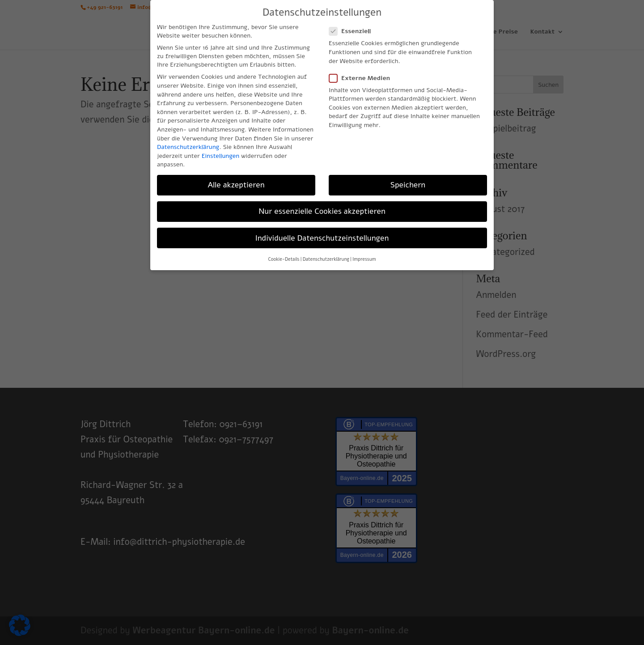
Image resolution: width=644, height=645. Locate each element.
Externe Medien (363, 78)
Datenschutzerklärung (188, 147)
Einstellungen (221, 156)
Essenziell (354, 31)
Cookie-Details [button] (284, 259)
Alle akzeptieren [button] (236, 185)
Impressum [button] (364, 259)
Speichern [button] (408, 185)
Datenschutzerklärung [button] (326, 259)
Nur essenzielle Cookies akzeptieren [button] (322, 211)
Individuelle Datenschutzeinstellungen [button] (322, 238)
